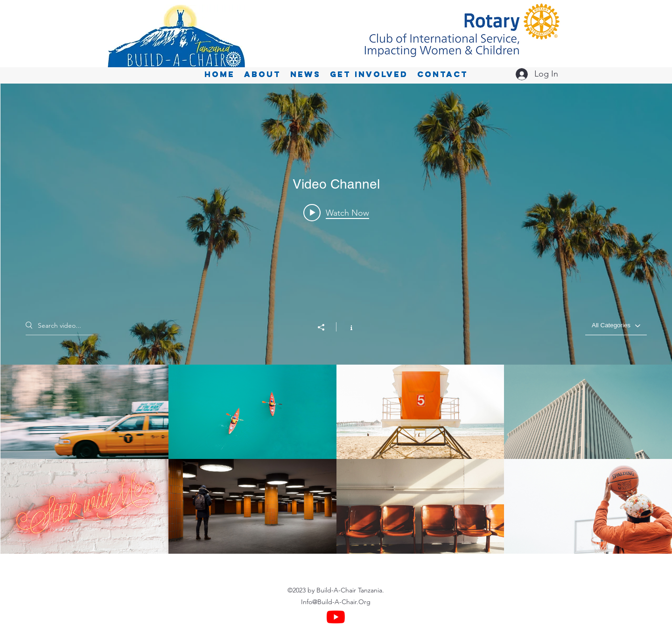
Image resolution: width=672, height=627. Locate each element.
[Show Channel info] (346, 327)
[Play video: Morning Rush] (336, 212)
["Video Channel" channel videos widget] (336, 319)
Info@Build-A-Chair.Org (336, 602)
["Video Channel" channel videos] (336, 459)
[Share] (326, 327)
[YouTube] (336, 617)
